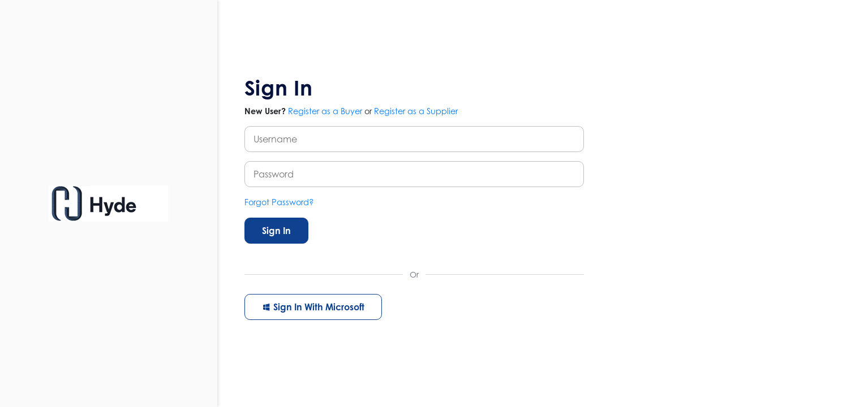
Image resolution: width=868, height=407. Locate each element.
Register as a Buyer (325, 111)
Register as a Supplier (416, 111)
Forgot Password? (279, 202)
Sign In (276, 231)
